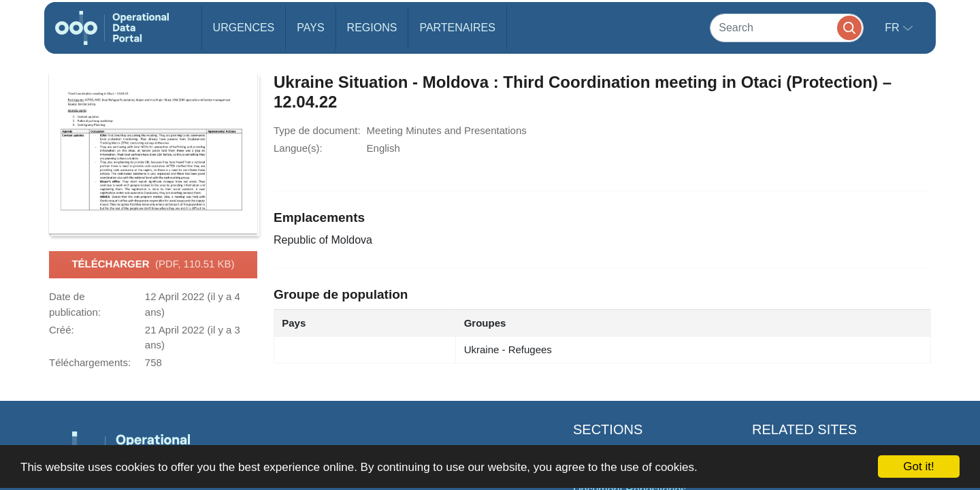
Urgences (244, 28)
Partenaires (457, 28)
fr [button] (894, 28)
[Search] (787, 28)
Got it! (918, 467)
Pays (310, 28)
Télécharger (153, 265)
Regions (372, 28)
